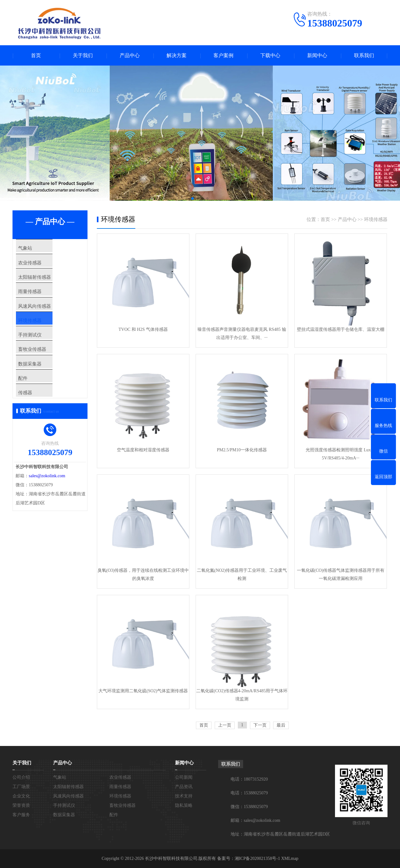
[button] (192, 199)
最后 (281, 725)
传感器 (34, 433)
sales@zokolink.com (47, 520)
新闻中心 (317, 55)
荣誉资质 (21, 805)
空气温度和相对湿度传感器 (143, 450)
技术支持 (184, 796)
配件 (32, 414)
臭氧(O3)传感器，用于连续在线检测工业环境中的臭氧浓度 (143, 574)
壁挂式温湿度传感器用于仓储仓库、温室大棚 (341, 329)
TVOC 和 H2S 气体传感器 (143, 329)
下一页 (260, 725)
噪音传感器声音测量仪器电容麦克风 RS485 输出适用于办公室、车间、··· (242, 333)
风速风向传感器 (44, 322)
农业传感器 (39, 267)
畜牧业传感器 (41, 377)
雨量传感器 (39, 304)
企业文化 (21, 796)
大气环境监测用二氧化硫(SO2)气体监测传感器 (143, 691)
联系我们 (364, 55)
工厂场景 (21, 787)
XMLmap (289, 858)
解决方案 (177, 55)
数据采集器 (39, 396)
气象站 (34, 248)
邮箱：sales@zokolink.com (255, 820)
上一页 (225, 725)
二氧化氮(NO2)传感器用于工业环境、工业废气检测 (242, 574)
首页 (36, 55)
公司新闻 (184, 777)
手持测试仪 (39, 359)
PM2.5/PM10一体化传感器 (242, 450)
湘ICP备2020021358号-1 (257, 858)
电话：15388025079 (249, 793)
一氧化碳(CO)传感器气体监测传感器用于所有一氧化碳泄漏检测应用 (341, 574)
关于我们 (83, 55)
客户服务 (21, 815)
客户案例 (223, 55)
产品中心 (130, 55)
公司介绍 (21, 777)
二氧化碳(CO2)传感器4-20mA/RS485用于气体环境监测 (242, 695)
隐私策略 (184, 805)
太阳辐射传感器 (44, 285)
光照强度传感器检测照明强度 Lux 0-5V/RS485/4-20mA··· (340, 454)
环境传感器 (39, 341)
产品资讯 (184, 787)
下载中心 (270, 55)
